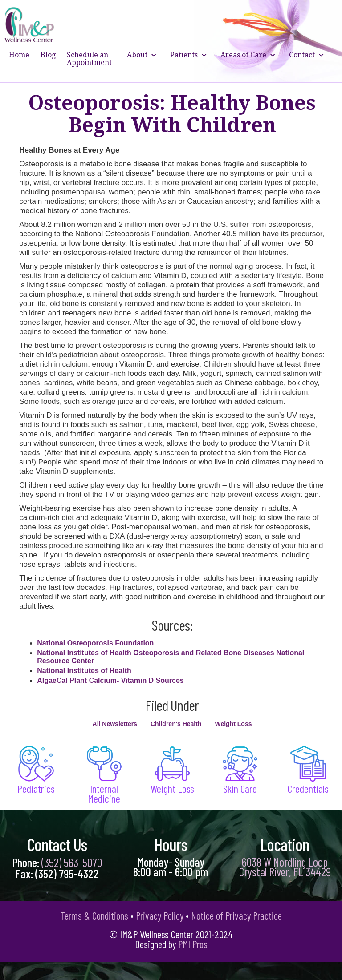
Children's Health (176, 724)
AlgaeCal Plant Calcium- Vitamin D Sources (110, 680)
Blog (48, 55)
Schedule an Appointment (89, 59)
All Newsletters (115, 724)
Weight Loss (233, 724)
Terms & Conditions (94, 915)
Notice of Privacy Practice (236, 915)
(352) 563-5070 (72, 862)
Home (19, 55)
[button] (143, 59)
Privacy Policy (160, 915)
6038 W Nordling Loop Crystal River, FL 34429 (285, 867)
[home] (30, 24)
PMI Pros (193, 944)
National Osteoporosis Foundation (95, 643)
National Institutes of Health (84, 671)
